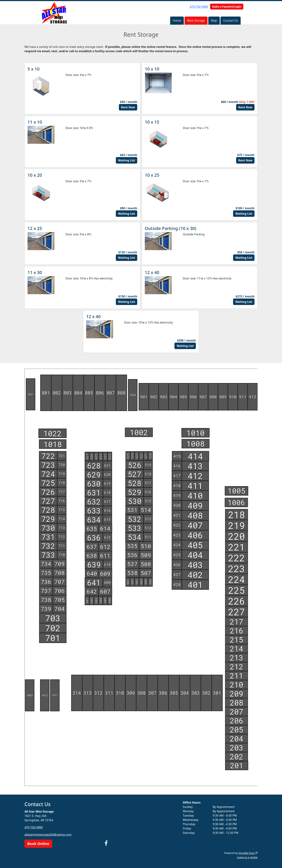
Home (177, 21)
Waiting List (127, 160)
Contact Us (230, 21)
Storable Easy (248, 853)
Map (214, 21)
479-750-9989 (199, 7)
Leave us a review (247, 857)
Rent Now (128, 107)
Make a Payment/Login (227, 7)
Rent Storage (196, 21)
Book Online (38, 844)
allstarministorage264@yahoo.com (48, 835)
